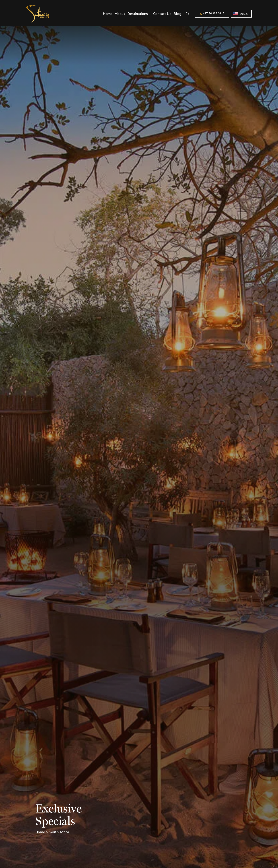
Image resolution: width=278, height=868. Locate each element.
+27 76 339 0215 (212, 13)
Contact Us (162, 14)
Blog (177, 14)
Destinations (138, 14)
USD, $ (244, 14)
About (120, 14)
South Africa (59, 832)
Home (108, 14)
